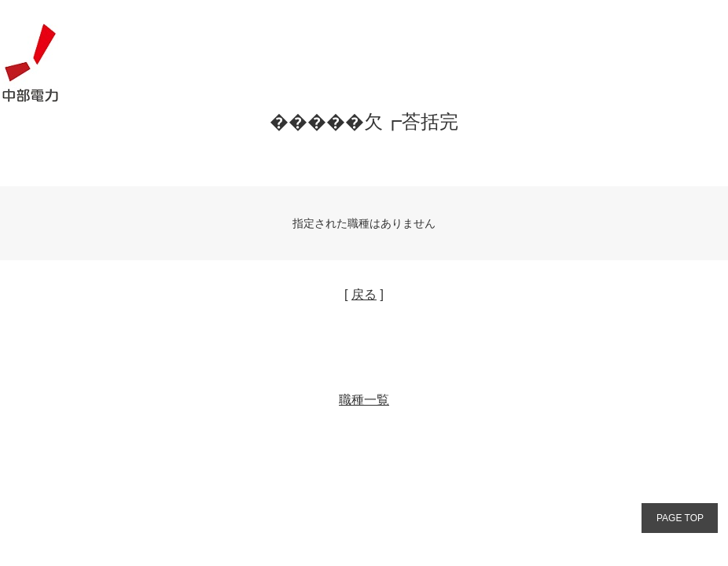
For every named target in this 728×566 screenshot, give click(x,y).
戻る (364, 294)
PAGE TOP (680, 518)
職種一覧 (364, 400)
